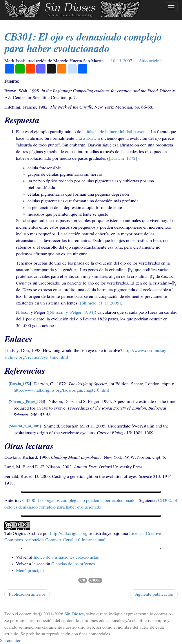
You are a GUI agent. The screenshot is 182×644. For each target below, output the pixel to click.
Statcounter (10, 641)
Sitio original (151, 61)
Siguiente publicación (154, 594)
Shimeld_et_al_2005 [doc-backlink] (25, 426)
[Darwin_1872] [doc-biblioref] (123, 158)
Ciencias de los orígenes (73, 564)
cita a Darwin (88, 138)
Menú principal (30, 570)
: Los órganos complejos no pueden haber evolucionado (79, 500)
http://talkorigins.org (69, 533)
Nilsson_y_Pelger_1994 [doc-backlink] (27, 402)
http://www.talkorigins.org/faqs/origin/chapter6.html (61, 390)
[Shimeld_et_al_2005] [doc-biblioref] (100, 303)
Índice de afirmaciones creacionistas (66, 557)
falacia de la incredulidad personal (118, 132)
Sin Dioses (74, 614)
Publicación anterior (27, 594)
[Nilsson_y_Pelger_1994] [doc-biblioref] (71, 312)
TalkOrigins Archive (23, 533)
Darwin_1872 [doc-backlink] (20, 384)
